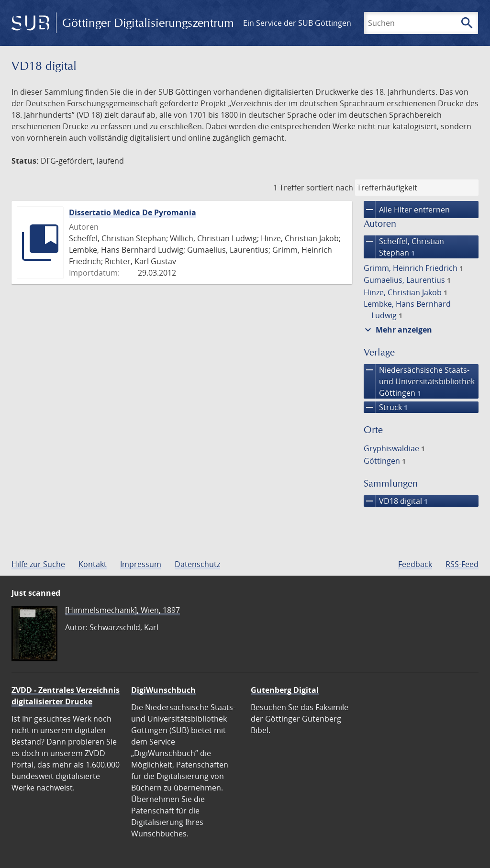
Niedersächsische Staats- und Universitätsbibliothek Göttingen (419, 381)
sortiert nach (330, 188)
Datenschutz (197, 564)
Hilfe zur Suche (38, 564)
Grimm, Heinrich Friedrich (413, 268)
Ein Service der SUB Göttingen (297, 23)
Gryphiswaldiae (394, 448)
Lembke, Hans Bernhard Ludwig (407, 310)
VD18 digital (396, 501)
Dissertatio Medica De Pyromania (133, 212)
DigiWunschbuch (163, 690)
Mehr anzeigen (397, 330)
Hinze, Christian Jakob (406, 292)
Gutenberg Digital (285, 690)
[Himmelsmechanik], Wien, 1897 (122, 610)
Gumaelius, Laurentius (407, 280)
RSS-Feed (462, 564)
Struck (386, 407)
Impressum (141, 564)
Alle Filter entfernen (407, 210)
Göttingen (385, 461)
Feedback (415, 564)
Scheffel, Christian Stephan (404, 247)
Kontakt (93, 564)
